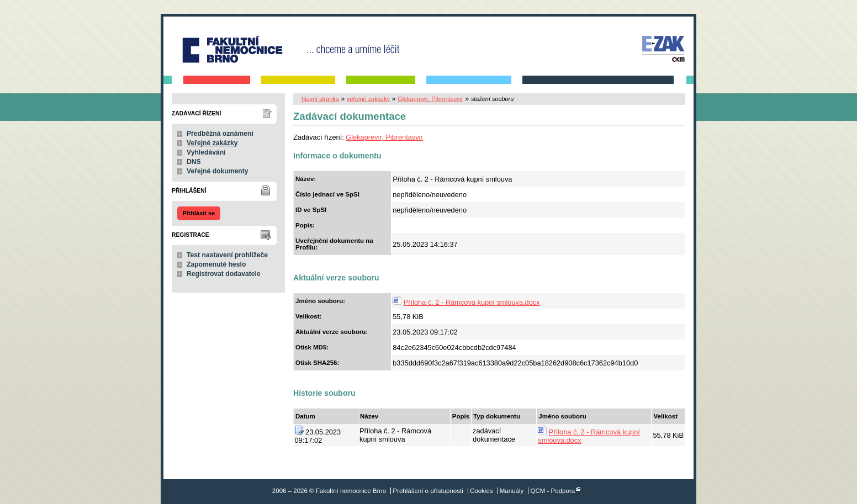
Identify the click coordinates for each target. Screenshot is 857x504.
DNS (194, 162)
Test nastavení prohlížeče (227, 255)
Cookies (482, 491)
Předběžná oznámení (220, 134)
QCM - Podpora (553, 491)
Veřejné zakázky (212, 143)
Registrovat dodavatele (224, 274)
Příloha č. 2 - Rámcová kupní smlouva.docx (472, 302)
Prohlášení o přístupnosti (428, 491)
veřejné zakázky (368, 99)
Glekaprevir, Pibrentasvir (430, 99)
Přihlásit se (199, 213)
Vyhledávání (206, 152)
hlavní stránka (320, 99)
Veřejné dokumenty (217, 171)
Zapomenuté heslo (216, 264)
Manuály (512, 491)
